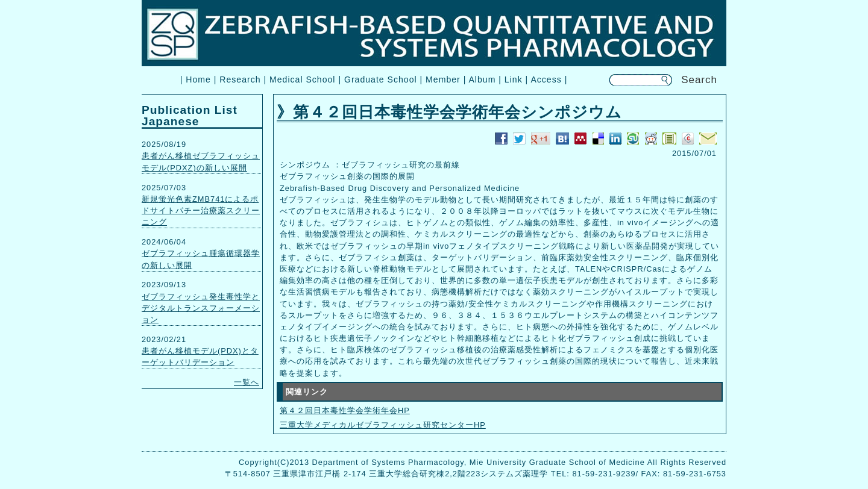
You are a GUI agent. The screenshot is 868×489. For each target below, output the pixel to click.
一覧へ (247, 382)
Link (514, 79)
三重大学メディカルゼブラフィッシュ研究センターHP (383, 425)
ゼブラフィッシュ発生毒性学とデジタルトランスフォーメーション (201, 308)
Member (443, 79)
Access (546, 79)
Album (482, 79)
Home (198, 79)
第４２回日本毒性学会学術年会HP (345, 410)
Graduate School (381, 79)
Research (240, 79)
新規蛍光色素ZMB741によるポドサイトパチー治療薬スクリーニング (201, 210)
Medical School (302, 79)
